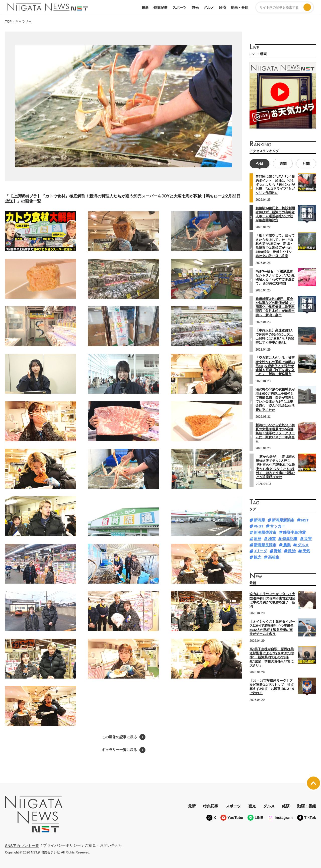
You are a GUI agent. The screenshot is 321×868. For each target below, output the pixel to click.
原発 (258, 538)
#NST (259, 526)
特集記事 (160, 8)
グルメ (209, 8)
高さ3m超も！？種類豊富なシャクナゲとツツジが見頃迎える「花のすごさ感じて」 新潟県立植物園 (275, 277)
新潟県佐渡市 (265, 532)
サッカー (278, 526)
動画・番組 (239, 8)
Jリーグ (260, 550)
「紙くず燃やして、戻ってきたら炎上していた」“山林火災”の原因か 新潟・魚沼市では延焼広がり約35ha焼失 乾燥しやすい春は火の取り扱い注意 (275, 245)
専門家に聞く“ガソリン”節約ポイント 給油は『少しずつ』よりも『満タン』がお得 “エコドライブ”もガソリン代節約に (275, 184)
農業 (287, 544)
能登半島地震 (294, 532)
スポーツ (180, 8)
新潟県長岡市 (265, 544)
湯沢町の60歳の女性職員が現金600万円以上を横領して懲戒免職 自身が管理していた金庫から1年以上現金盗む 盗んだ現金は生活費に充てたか (275, 399)
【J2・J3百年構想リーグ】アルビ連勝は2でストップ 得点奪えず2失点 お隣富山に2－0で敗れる (272, 686)
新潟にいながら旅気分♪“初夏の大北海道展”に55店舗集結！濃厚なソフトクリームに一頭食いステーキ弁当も (275, 433)
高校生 (274, 557)
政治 (292, 550)
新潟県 (259, 520)
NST (305, 520)
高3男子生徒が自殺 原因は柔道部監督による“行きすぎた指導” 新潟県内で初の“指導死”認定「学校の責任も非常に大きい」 (272, 657)
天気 (306, 550)
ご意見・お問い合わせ (104, 845)
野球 (278, 550)
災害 (308, 538)
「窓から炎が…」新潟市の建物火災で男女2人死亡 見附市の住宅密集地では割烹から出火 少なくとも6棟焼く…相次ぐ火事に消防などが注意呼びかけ (276, 466)
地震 (272, 538)
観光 (195, 8)
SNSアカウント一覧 (22, 846)
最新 (145, 8)
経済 (222, 8)
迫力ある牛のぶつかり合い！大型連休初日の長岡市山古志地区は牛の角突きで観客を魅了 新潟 (272, 600)
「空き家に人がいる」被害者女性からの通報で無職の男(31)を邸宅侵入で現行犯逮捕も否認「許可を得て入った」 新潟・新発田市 (275, 365)
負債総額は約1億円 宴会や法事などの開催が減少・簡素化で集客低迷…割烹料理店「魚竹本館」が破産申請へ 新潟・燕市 (275, 306)
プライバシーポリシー (62, 845)
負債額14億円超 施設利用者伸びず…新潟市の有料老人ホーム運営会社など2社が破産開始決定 (275, 214)
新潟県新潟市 (283, 520)
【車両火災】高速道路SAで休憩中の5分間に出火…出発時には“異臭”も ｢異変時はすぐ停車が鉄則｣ (275, 336)
